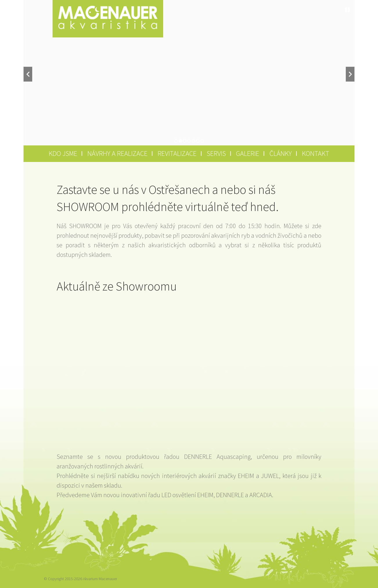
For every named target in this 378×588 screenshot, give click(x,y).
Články (281, 153)
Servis (216, 153)
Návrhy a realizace (117, 153)
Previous (28, 74)
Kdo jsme (63, 153)
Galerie (248, 153)
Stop (348, 10)
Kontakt (316, 153)
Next (350, 74)
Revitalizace (177, 153)
